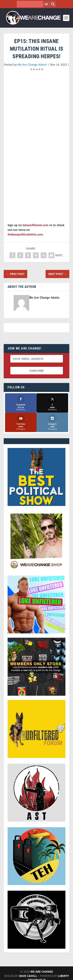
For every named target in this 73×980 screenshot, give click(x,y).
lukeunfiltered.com (36, 225)
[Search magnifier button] (53, 4)
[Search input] (31, 4)
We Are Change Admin (32, 65)
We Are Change (42, 972)
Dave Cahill (28, 976)
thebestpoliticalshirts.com (25, 234)
